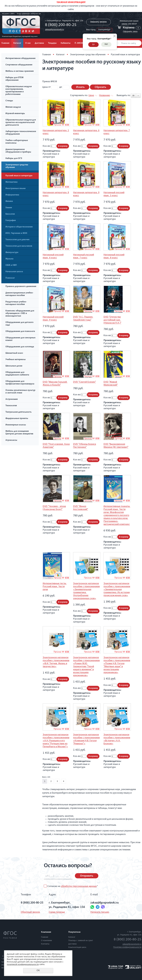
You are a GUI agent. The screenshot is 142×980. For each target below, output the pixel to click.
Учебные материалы (16, 360)
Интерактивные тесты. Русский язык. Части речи (55, 587)
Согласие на (73, 886)
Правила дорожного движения (21, 287)
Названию (104, 96)
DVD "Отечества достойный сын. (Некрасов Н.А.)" (112, 320)
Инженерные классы (16, 425)
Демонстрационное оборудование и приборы (18, 151)
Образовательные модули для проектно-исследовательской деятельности (21, 123)
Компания (46, 932)
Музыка (9, 259)
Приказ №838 (50, 82)
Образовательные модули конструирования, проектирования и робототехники (19, 91)
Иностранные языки (15, 189)
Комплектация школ (77, 947)
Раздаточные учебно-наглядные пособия (16, 303)
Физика (9, 201)
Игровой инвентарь (15, 114)
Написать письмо (100, 912)
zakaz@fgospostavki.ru (54, 30)
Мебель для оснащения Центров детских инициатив (19, 433)
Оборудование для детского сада (19, 324)
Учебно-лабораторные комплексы (17, 142)
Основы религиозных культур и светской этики (20, 392)
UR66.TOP (116, 966)
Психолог (10, 278)
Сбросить (100, 87)
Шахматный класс (14, 353)
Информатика (12, 195)
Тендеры (52, 43)
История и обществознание (19, 227)
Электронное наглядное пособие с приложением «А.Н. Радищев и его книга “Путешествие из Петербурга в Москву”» (56, 741)
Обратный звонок (30, 912)
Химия (9, 208)
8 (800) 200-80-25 (61, 25)
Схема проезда (57, 912)
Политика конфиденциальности (127, 947)
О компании (46, 941)
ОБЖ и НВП (11, 265)
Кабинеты (66, 43)
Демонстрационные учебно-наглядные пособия (19, 294)
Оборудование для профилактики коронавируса (20, 383)
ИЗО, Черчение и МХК (16, 233)
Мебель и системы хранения (20, 71)
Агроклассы (11, 440)
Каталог (17, 43)
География (11, 221)
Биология (10, 214)
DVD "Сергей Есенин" (85, 382)
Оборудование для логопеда (20, 347)
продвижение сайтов (115, 968)
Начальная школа (14, 272)
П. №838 (79, 43)
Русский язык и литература (19, 176)
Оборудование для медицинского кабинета (17, 374)
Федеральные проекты (17, 419)
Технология (11, 406)
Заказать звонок (98, 22)
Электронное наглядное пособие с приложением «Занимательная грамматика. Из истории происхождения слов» (117, 590)
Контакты (45, 944)
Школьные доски (14, 366)
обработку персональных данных (79, 886)
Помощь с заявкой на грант (81, 941)
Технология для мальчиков (19, 246)
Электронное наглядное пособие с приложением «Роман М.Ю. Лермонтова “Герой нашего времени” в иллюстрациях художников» (86, 667)
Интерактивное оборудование (20, 59)
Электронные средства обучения (17, 166)
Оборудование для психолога (20, 331)
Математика (11, 182)
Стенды (9, 101)
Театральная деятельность (18, 412)
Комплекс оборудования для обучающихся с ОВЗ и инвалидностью (20, 314)
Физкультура (12, 253)
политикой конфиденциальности (23, 965)
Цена (45, 87)
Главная (47, 55)
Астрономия (12, 399)
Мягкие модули (13, 107)
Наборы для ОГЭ (14, 159)
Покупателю (74, 932)
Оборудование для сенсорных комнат (20, 339)
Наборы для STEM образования (14, 79)
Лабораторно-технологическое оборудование (21, 133)
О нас (28, 43)
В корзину (63, 146)
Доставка (39, 43)
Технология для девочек (17, 240)
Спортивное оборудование (19, 65)
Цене (91, 96)
